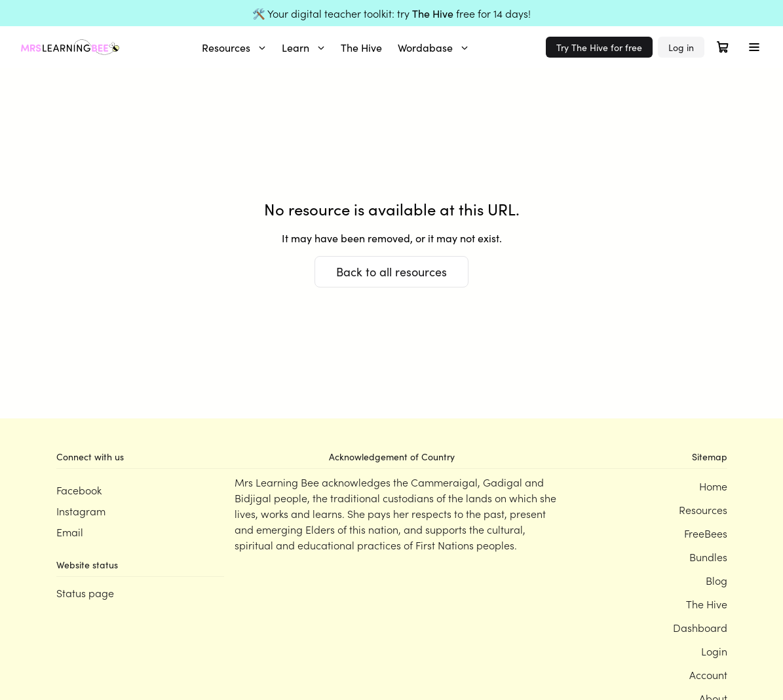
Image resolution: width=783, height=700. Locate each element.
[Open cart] (723, 47)
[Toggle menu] (754, 47)
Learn (303, 47)
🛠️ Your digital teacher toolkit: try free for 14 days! (391, 13)
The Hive (361, 47)
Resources (234, 47)
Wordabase (433, 47)
